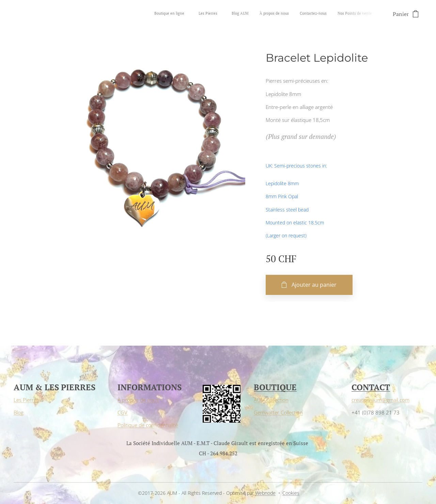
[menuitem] (314, 14)
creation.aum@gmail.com (380, 400)
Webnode (265, 493)
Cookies (291, 493)
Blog (19, 412)
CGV (122, 412)
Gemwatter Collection (278, 412)
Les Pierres (26, 400)
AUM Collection (271, 400)
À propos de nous (138, 400)
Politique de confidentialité (148, 425)
